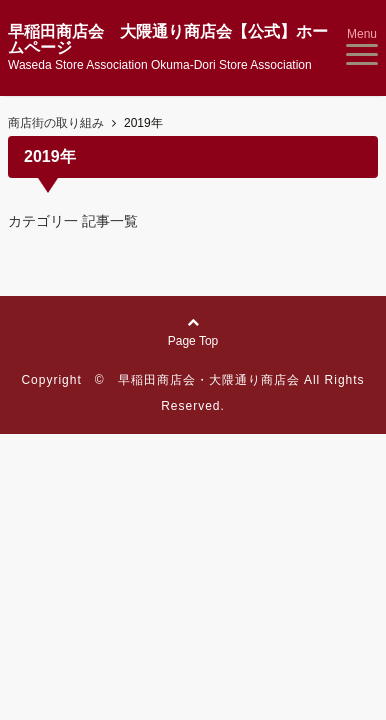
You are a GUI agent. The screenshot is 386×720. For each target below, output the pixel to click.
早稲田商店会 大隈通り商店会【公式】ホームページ (168, 40)
